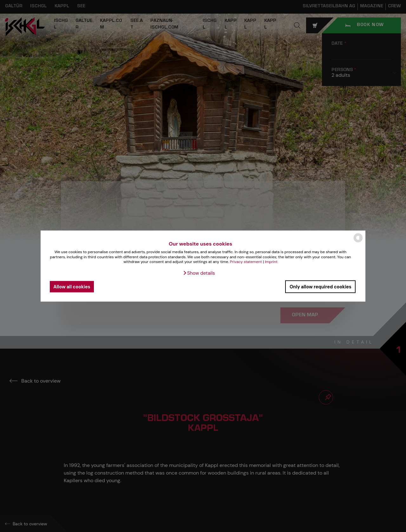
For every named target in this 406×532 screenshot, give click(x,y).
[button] (199, 273)
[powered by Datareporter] (358, 242)
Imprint (271, 262)
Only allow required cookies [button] (321, 286)
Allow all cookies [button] (72, 286)
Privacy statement (246, 262)
